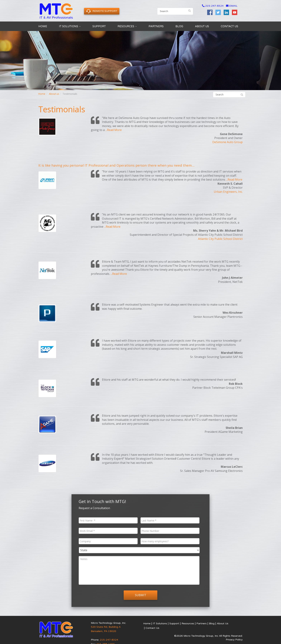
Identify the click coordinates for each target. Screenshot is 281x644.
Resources (127, 26)
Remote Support (102, 11)
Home (43, 26)
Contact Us (229, 26)
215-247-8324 (214, 6)
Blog (179, 26)
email (232, 6)
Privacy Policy (234, 634)
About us (54, 94)
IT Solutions (70, 26)
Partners (156, 26)
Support (99, 26)
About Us (202, 26)
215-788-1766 (106, 639)
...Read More (114, 130)
